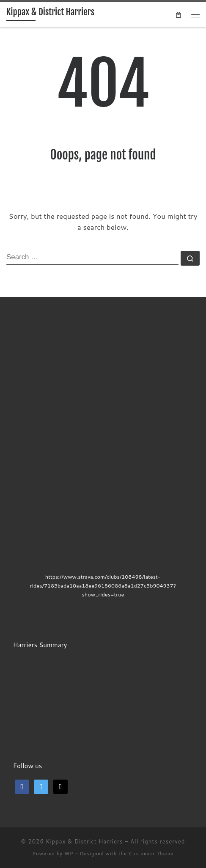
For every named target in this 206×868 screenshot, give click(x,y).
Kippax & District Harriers (84, 841)
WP (69, 854)
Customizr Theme (151, 854)
